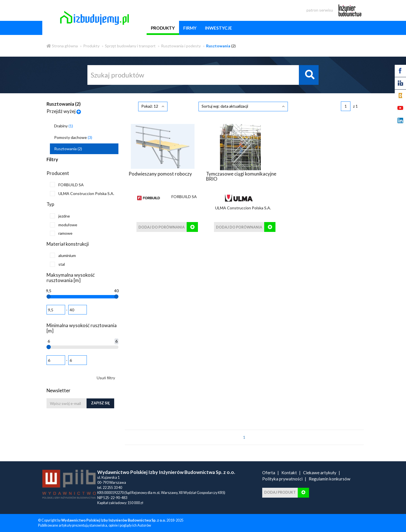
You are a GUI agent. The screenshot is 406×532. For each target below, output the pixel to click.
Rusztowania (68, 149)
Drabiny (64, 126)
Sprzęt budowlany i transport (130, 46)
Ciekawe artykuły (320, 473)
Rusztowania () (64, 104)
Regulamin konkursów (330, 479)
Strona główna (62, 46)
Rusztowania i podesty (181, 46)
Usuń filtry (106, 378)
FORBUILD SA (67, 185)
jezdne (60, 216)
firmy (190, 28)
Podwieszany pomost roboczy (160, 173)
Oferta (269, 473)
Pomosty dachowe (73, 137)
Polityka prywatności (282, 479)
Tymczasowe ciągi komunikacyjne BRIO (241, 176)
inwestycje (219, 28)
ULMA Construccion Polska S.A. (82, 194)
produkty (163, 28)
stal (57, 264)
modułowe (64, 225)
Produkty (91, 46)
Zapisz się (100, 403)
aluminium (63, 255)
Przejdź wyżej (64, 111)
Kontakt (289, 473)
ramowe (61, 233)
